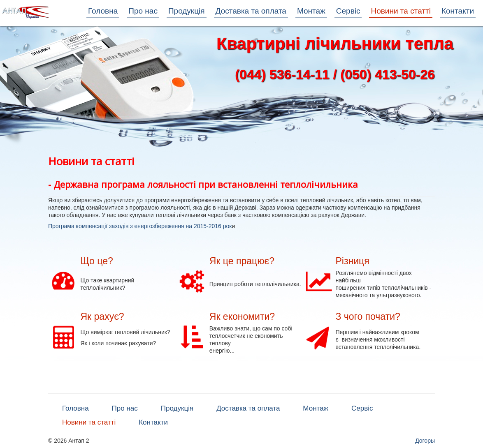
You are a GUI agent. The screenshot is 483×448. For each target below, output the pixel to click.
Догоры (425, 441)
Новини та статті (401, 11)
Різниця (353, 261)
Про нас (143, 11)
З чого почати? (368, 316)
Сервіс (348, 11)
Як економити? (242, 316)
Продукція (187, 11)
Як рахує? (102, 316)
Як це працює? (242, 261)
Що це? (96, 261)
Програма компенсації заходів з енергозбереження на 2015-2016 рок (140, 226)
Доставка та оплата (251, 11)
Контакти (458, 11)
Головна (103, 11)
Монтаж (311, 11)
